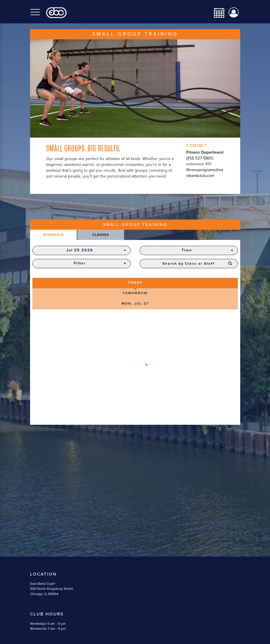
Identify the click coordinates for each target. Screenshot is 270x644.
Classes (101, 235)
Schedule (53, 235)
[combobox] (189, 264)
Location (43, 574)
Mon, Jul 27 (135, 303)
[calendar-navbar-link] (217, 13)
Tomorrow (135, 293)
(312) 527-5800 (200, 158)
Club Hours (47, 614)
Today (135, 282)
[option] (135, 88)
